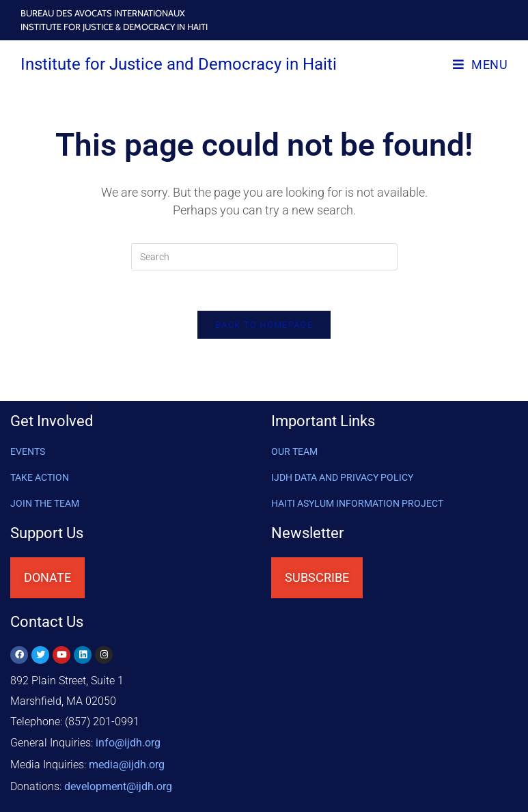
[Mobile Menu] (480, 65)
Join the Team (45, 505)
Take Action (40, 479)
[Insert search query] (264, 257)
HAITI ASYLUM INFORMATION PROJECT (357, 505)
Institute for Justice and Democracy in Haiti (179, 64)
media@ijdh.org (127, 764)
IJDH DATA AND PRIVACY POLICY (342, 479)
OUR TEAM (294, 453)
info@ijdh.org (128, 743)
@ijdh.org (118, 784)
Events (28, 453)
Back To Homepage (264, 326)
